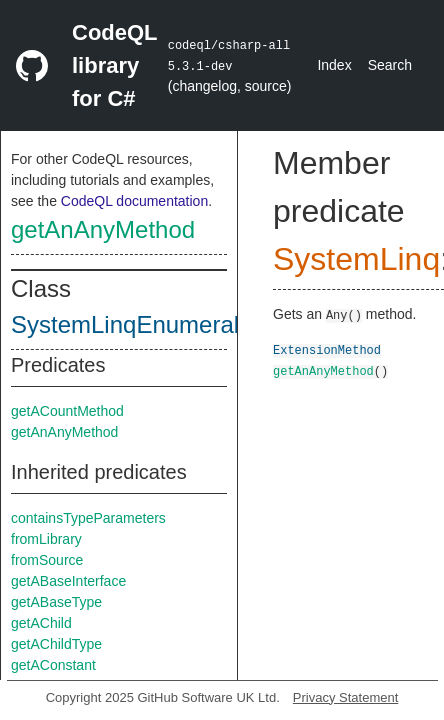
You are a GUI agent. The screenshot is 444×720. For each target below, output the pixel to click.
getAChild (41, 623)
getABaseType (56, 602)
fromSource (47, 560)
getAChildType (56, 644)
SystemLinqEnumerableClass (168, 324)
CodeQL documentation (134, 201)
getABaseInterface (68, 581)
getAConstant (53, 665)
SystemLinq (356, 259)
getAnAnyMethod (103, 229)
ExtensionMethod (327, 349)
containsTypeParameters (88, 518)
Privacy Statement (346, 697)
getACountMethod (67, 411)
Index (334, 65)
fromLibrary (46, 539)
